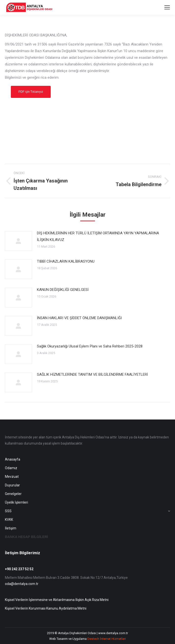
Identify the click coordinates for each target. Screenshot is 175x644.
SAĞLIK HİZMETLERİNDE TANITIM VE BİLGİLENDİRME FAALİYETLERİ (92, 374)
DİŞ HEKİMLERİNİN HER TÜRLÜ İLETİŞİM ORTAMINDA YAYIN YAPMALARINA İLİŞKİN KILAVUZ (98, 236)
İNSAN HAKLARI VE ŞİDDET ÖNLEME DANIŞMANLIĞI (79, 318)
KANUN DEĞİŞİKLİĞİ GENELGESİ (63, 290)
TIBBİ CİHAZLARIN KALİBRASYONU (66, 261)
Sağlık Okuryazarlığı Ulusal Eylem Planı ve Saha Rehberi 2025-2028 (90, 346)
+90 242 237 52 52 (19, 569)
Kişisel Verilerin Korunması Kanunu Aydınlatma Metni (46, 608)
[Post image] (18, 241)
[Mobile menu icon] (167, 7)
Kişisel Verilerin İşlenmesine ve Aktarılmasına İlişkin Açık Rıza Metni (57, 600)
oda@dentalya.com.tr (22, 584)
